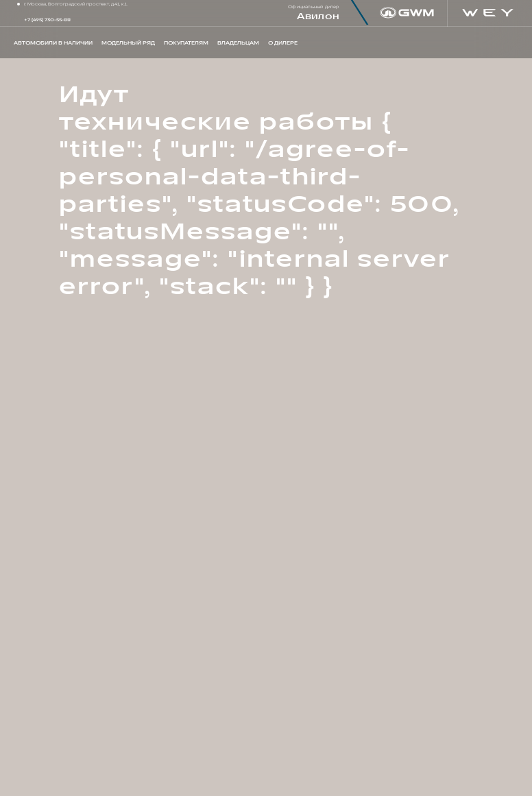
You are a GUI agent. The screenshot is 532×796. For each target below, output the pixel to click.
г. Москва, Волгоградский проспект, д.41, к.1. (76, 4)
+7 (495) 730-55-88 (47, 20)
